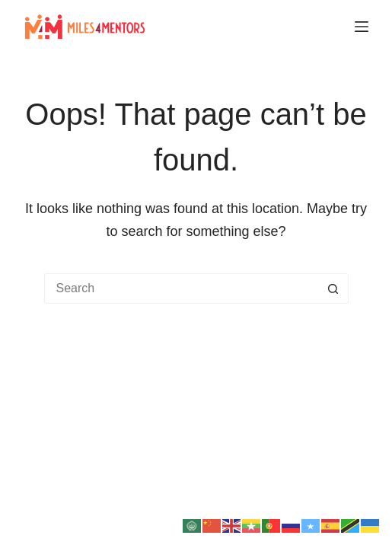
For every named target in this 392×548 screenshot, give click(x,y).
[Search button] (333, 288)
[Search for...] (181, 288)
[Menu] (362, 27)
